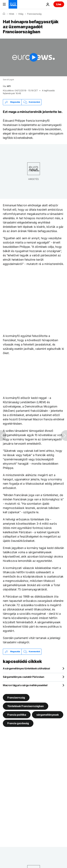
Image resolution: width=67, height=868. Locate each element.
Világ (21, 14)
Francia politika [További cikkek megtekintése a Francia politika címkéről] (17, 714)
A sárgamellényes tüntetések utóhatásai (26, 668)
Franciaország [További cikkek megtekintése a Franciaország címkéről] (16, 697)
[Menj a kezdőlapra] (13, 4)
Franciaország (34, 14)
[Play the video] (33, 57)
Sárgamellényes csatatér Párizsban (24, 677)
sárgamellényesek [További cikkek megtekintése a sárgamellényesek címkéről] (48, 714)
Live (59, 4)
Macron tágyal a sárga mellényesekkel (25, 685)
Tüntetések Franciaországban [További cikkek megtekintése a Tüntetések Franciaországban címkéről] (26, 706)
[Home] (4, 14)
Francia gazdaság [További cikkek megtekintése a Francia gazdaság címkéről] (18, 723)
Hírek (12, 14)
